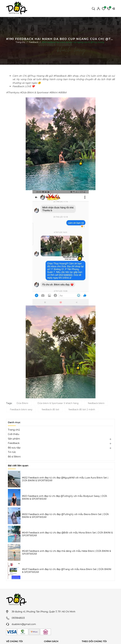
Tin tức (12, 452)
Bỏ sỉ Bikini (14, 457)
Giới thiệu (14, 434)
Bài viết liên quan (18, 465)
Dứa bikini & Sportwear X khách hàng (58, 403)
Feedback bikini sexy (21, 409)
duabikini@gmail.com (24, 624)
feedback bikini (96, 403)
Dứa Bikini (22, 403)
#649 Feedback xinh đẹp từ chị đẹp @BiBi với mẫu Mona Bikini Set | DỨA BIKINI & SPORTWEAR (67, 534)
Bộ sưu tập (14, 448)
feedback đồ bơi (50, 409)
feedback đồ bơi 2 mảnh (82, 409)
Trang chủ (14, 430)
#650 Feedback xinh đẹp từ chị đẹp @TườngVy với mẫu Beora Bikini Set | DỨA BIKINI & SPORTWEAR (65, 516)
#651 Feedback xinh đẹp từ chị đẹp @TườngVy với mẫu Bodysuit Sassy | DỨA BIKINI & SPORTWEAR (65, 497)
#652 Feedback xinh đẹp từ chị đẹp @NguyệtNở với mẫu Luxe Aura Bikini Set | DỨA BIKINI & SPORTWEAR (65, 479)
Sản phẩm (14, 439)
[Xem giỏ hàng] (109, 8)
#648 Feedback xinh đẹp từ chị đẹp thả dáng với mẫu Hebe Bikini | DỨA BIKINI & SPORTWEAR (66, 552)
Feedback (14, 443)
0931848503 (18, 618)
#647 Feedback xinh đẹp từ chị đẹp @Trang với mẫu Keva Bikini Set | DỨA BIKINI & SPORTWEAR (67, 571)
